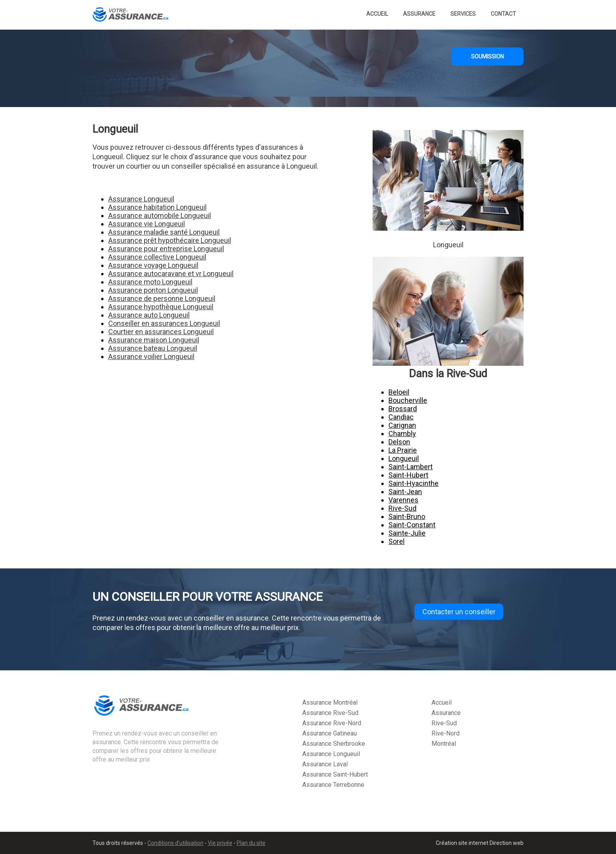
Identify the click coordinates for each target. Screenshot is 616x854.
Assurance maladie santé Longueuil (164, 232)
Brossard (403, 409)
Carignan (402, 425)
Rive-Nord (446, 733)
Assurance (419, 14)
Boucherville (408, 400)
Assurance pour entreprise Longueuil (166, 249)
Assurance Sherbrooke (334, 744)
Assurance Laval (325, 764)
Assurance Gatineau (330, 733)
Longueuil (404, 458)
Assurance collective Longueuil (157, 257)
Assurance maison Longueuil (154, 340)
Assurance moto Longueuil (150, 282)
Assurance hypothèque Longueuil (161, 307)
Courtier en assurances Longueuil (161, 332)
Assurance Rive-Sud (330, 713)
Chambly (402, 434)
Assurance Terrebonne (333, 785)
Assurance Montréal (330, 703)
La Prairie (403, 450)
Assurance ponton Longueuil (153, 290)
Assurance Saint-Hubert (335, 774)
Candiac (401, 417)
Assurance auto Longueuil (149, 315)
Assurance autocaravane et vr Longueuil (171, 274)
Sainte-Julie (407, 533)
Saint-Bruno (407, 516)
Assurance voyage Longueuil (153, 265)
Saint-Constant (412, 525)
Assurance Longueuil (141, 199)
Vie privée (220, 843)
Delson (399, 442)
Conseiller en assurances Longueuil (164, 323)
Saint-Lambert (411, 467)
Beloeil (399, 392)
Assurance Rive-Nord (332, 723)
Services (463, 14)
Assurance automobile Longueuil (160, 215)
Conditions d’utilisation (175, 843)
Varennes (403, 500)
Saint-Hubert (408, 475)
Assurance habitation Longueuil (157, 207)
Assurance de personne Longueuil (162, 298)
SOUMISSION (487, 56)
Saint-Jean (405, 492)
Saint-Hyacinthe (413, 483)
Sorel (397, 541)
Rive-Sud (402, 508)
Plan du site (251, 843)
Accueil (377, 14)
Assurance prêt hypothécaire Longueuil (170, 240)
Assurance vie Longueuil (147, 224)
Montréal (444, 744)
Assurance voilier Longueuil (151, 356)
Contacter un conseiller (459, 612)
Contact (503, 14)
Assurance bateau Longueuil (153, 348)
